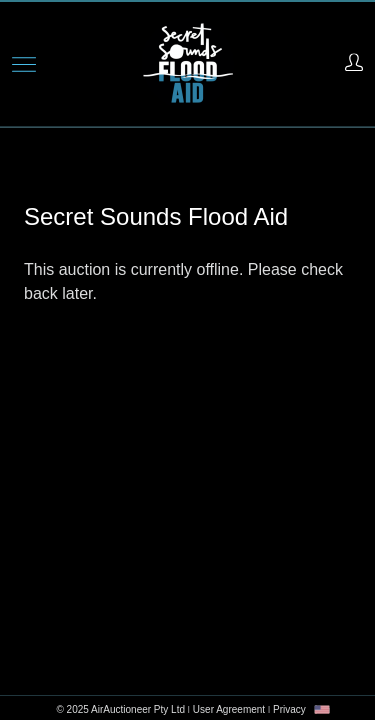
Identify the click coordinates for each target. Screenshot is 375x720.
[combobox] (322, 709)
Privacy (289, 709)
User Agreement (229, 709)
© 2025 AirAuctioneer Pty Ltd (120, 709)
